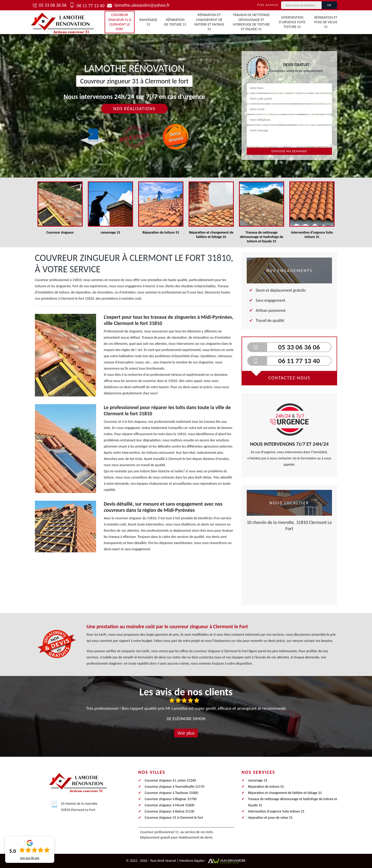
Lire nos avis (30, 858)
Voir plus (186, 733)
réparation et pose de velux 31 (326, 22)
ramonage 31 (148, 22)
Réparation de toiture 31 (175, 22)
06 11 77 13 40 (90, 6)
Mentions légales (192, 861)
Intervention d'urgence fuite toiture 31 (292, 22)
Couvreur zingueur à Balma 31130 (169, 811)
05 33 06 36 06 (53, 5)
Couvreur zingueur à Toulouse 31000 (171, 793)
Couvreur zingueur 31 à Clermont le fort (119, 22)
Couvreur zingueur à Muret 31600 (169, 805)
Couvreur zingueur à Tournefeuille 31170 (175, 787)
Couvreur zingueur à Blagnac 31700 (171, 799)
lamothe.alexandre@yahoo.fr (142, 5)
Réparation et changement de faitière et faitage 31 (209, 22)
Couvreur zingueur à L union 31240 (170, 780)
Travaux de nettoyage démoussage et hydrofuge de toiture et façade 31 (251, 22)
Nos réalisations (134, 109)
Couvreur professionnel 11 (159, 832)
